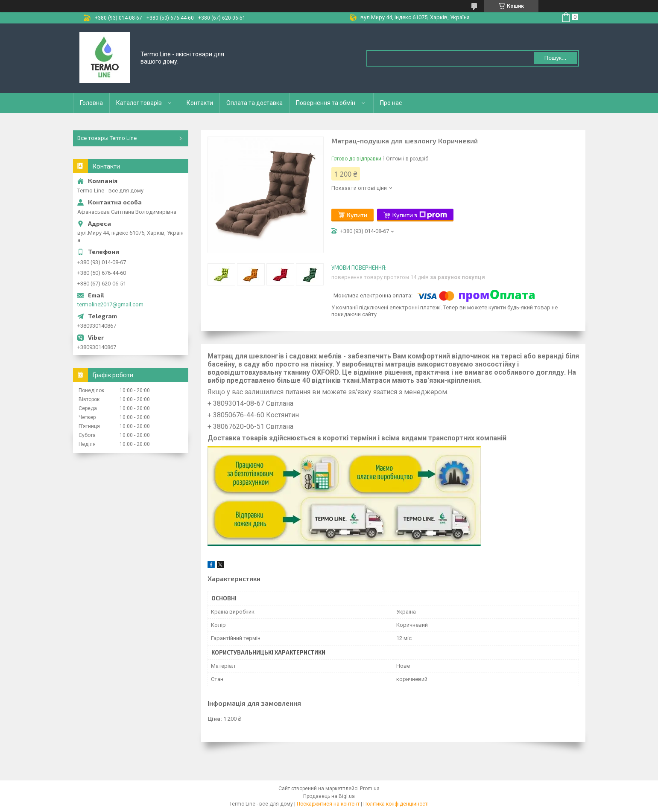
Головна (91, 103)
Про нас (391, 103)
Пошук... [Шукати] (555, 58)
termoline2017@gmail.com (110, 304)
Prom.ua (370, 789)
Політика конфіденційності (396, 804)
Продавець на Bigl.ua (329, 796)
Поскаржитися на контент (328, 804)
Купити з (420, 215)
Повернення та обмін (326, 103)
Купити (357, 215)
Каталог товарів (139, 103)
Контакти (200, 103)
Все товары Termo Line (107, 138)
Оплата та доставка (254, 103)
